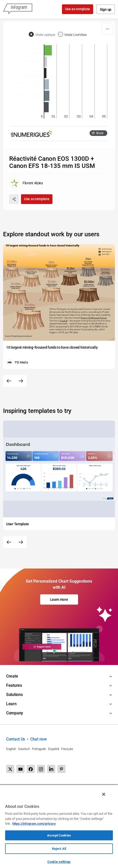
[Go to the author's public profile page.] (26, 183)
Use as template (78, 9)
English (11, 749)
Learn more (59, 599)
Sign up (106, 9)
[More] (108, 29)
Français (67, 749)
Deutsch (24, 749)
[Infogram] (18, 9)
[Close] (104, 794)
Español (54, 749)
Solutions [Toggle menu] (14, 695)
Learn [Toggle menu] (11, 704)
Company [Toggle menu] (15, 713)
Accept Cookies (59, 835)
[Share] (14, 199)
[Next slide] (21, 381)
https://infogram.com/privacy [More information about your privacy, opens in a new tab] (34, 824)
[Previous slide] (9, 381)
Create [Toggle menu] (12, 676)
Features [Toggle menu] (14, 685)
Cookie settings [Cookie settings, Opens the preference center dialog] (59, 862)
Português (39, 749)
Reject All (59, 849)
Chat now (39, 739)
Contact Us (16, 739)
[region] (59, 826)
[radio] (43, 35)
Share (100, 133)
